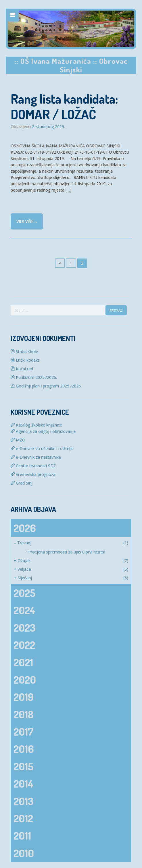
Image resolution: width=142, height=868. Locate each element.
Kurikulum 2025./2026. (34, 377)
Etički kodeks (25, 360)
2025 (24, 593)
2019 (24, 697)
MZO (18, 440)
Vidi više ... (27, 221)
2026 (25, 528)
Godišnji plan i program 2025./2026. (46, 386)
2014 (23, 784)
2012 (23, 818)
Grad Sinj (22, 483)
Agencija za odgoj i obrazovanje (43, 431)
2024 (24, 610)
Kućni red (22, 369)
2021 (23, 662)
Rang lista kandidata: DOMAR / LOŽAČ (64, 106)
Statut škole (24, 351)
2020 (25, 680)
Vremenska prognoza (33, 474)
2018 (23, 714)
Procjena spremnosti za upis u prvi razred (67, 552)
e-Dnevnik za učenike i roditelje (42, 449)
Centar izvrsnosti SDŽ (33, 466)
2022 (24, 645)
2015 (23, 766)
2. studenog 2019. (48, 127)
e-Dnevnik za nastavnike (36, 457)
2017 (23, 732)
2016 (24, 749)
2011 (22, 836)
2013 (23, 801)
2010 (24, 853)
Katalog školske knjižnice (36, 425)
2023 (24, 628)
